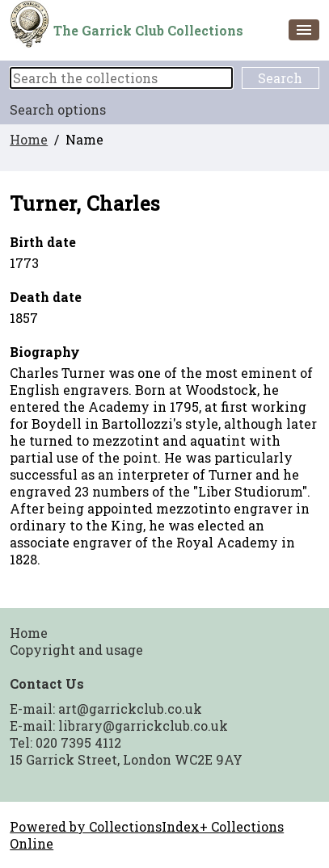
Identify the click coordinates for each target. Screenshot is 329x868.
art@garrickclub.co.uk (130, 709)
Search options (58, 109)
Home (29, 139)
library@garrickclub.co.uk (143, 725)
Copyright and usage (76, 650)
